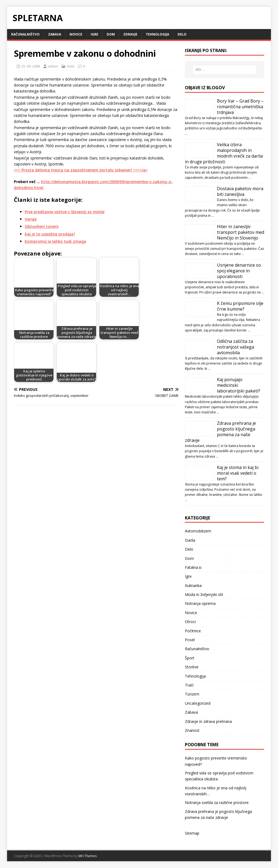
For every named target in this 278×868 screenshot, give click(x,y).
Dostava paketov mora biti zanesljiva (240, 191)
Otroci (190, 622)
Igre (94, 34)
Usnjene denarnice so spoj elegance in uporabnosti (239, 271)
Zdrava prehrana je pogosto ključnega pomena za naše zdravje (220, 432)
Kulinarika (193, 585)
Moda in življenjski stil (204, 594)
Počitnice (193, 631)
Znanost (192, 730)
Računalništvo (25, 34)
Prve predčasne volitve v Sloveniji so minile (65, 212)
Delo (182, 34)
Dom (111, 34)
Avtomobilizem (198, 531)
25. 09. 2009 (31, 66)
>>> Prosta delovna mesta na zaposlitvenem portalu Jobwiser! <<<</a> (81, 170)
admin (53, 66)
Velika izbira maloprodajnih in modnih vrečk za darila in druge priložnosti (224, 153)
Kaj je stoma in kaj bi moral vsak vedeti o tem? (238, 473)
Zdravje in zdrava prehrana (208, 721)
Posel (190, 640)
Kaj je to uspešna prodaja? (50, 234)
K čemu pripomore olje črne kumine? (240, 306)
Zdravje (130, 34)
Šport (190, 658)
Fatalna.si (193, 567)
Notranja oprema (200, 603)
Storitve (192, 667)
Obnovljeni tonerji (42, 226)
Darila (190, 540)
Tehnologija (157, 34)
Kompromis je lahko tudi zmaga (55, 241)
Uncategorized (198, 703)
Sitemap (192, 833)
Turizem (192, 694)
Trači (189, 685)
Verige (31, 219)
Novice (76, 34)
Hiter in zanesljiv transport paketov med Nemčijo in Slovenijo (241, 232)
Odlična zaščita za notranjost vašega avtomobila (236, 347)
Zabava (55, 34)
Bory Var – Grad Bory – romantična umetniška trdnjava (240, 107)
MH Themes (88, 856)
